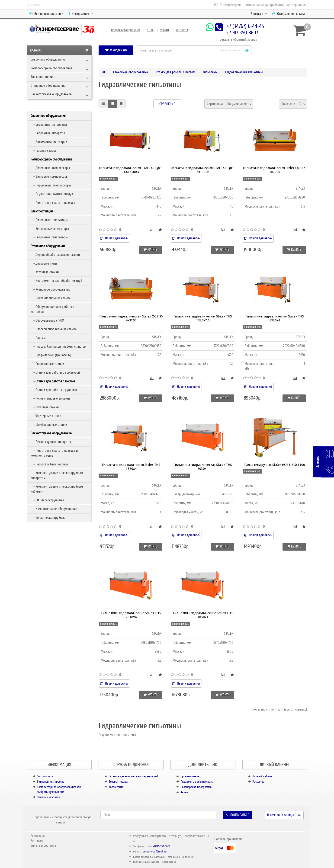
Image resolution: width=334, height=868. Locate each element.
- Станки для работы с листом (53, 381)
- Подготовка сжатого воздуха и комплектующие (54, 453)
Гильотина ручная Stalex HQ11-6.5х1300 (275, 465)
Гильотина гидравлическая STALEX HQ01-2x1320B (203, 170)
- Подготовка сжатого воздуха (53, 203)
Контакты (182, 30)
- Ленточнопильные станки (51, 298)
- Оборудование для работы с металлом (52, 309)
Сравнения (167, 104)
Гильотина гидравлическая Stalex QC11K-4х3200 (131, 318)
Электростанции (42, 77)
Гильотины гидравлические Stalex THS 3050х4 (203, 615)
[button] (281, 50)
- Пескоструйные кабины (49, 464)
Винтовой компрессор (51, 782)
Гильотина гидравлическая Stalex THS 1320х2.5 (203, 318)
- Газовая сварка (44, 151)
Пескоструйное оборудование (51, 94)
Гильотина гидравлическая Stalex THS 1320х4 (275, 318)
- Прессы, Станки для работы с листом (58, 346)
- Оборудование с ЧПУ (47, 320)
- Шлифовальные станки (49, 425)
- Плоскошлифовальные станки (54, 329)
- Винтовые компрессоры (49, 176)
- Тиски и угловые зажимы (50, 398)
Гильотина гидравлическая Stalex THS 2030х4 (203, 467)
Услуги (165, 30)
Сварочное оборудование (48, 59)
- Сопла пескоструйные (48, 518)
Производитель (190, 776)
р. (259, 14)
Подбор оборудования (125, 30)
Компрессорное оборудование (51, 68)
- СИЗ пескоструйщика (47, 500)
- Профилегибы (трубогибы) (51, 355)
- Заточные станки (45, 272)
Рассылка (258, 782)
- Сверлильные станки (47, 364)
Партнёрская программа (196, 787)
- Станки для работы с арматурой (55, 372)
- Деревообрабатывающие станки (55, 255)
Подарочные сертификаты (197, 782)
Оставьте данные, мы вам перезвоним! (133, 776)
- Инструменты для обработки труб (56, 281)
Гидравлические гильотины (244, 72)
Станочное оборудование (48, 86)
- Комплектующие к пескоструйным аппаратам (57, 475)
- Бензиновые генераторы (50, 229)
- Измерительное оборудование (54, 509)
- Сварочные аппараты (48, 133)
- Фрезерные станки (46, 416)
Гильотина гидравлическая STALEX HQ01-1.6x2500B (131, 170)
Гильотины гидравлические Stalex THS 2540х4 (131, 615)
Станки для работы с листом (175, 72)
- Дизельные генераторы (49, 220)
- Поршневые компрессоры (51, 185)
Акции (184, 792)
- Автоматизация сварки (49, 142)
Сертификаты (45, 776)
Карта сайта (116, 787)
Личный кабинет (263, 776)
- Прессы (38, 338)
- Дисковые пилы (44, 263)
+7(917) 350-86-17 (162, 846)
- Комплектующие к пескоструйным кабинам (57, 489)
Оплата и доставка (48, 797)
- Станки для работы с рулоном (54, 390)
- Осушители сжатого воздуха (53, 194)
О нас (150, 30)
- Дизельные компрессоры (50, 168)
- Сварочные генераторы (49, 237)
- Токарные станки (45, 407)
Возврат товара (118, 782)
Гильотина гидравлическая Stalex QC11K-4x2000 (275, 170)
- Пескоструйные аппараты (51, 442)
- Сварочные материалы (49, 125)
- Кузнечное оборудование (50, 289)
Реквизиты (38, 836)
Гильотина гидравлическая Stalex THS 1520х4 (131, 467)
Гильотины (210, 72)
